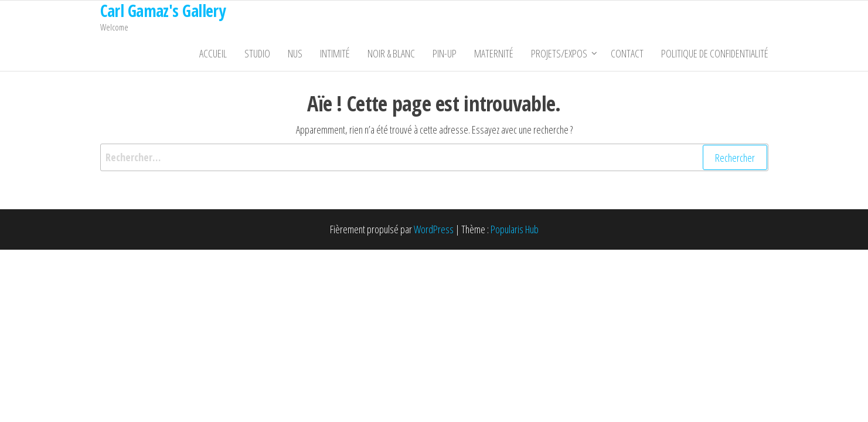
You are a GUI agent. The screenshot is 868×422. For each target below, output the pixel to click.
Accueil (213, 53)
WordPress (434, 229)
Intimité (335, 53)
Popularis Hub (515, 229)
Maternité (494, 53)
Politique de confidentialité (715, 53)
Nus (295, 53)
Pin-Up (445, 53)
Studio (257, 53)
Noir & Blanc (391, 53)
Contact (627, 53)
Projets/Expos (559, 53)
